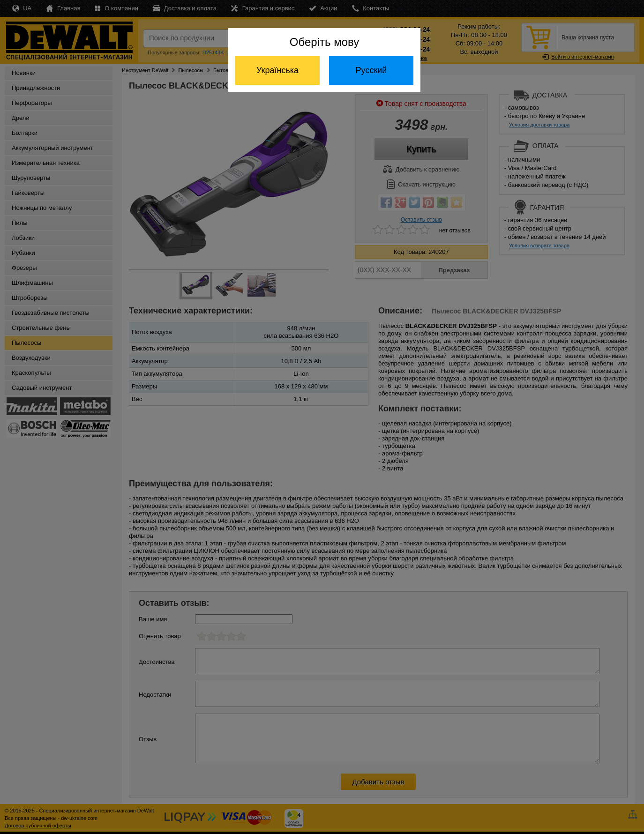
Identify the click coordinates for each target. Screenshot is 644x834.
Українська (277, 70)
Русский (371, 70)
